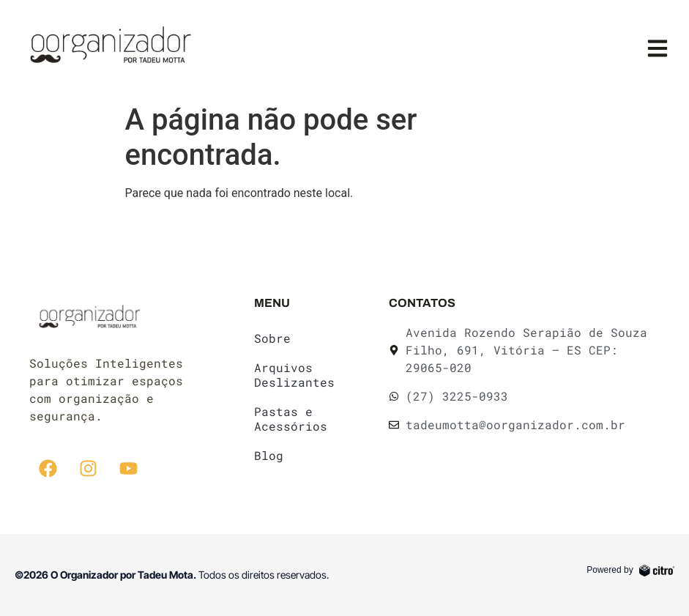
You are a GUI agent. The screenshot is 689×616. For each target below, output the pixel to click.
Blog (269, 455)
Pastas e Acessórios (291, 419)
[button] (658, 49)
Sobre (272, 338)
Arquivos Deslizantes (294, 375)
